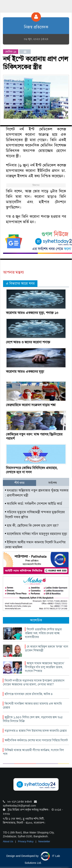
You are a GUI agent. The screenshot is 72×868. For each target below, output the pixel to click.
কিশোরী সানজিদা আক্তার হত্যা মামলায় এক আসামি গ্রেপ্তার (32, 705)
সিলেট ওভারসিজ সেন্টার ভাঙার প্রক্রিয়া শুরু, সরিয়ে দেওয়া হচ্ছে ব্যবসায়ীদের (43, 633)
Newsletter (44, 841)
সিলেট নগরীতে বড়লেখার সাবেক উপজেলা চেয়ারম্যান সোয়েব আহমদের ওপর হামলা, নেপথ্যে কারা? (34, 682)
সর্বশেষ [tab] (53, 483)
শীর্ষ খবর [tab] (19, 483)
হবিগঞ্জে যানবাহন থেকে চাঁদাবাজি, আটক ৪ (29, 694)
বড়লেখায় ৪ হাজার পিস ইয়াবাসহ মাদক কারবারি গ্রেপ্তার (36, 731)
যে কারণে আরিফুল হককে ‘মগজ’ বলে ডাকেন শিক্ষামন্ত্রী (47, 648)
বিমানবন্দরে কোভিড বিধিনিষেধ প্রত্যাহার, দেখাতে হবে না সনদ (32, 470)
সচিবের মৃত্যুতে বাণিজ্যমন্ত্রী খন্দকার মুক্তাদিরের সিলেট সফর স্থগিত (35, 515)
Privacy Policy (26, 841)
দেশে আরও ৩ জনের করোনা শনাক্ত (28, 342)
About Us (8, 841)
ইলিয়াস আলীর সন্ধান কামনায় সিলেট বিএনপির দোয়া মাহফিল (35, 545)
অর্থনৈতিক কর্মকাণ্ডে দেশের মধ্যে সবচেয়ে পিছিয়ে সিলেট (36, 740)
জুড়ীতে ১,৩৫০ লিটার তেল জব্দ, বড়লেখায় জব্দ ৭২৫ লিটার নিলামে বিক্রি (33, 719)
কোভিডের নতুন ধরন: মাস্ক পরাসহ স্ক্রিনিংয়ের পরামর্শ (34, 436)
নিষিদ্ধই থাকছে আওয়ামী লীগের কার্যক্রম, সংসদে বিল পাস (33, 752)
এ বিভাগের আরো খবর (20, 283)
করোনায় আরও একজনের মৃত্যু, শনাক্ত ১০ (32, 313)
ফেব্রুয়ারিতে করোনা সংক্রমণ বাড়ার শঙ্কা (31, 405)
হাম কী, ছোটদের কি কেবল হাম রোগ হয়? (32, 525)
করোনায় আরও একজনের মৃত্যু (25, 372)
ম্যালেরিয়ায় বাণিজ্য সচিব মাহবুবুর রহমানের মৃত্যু (36, 534)
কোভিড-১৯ (11, 52)
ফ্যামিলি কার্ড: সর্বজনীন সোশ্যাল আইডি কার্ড (34, 504)
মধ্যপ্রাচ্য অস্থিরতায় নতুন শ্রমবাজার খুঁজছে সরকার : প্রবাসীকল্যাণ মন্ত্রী (37, 493)
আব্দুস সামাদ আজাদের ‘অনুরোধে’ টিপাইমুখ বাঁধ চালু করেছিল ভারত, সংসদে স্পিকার (45, 667)
